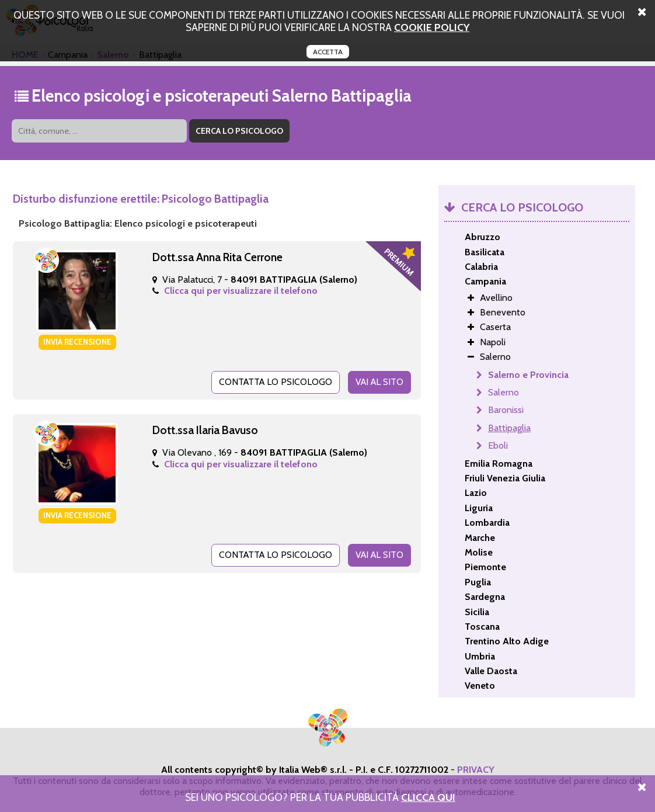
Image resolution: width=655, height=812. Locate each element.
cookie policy (432, 27)
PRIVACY (476, 770)
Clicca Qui (428, 797)
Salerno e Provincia (528, 375)
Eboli (498, 445)
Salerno (504, 392)
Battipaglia (509, 428)
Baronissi (506, 410)
